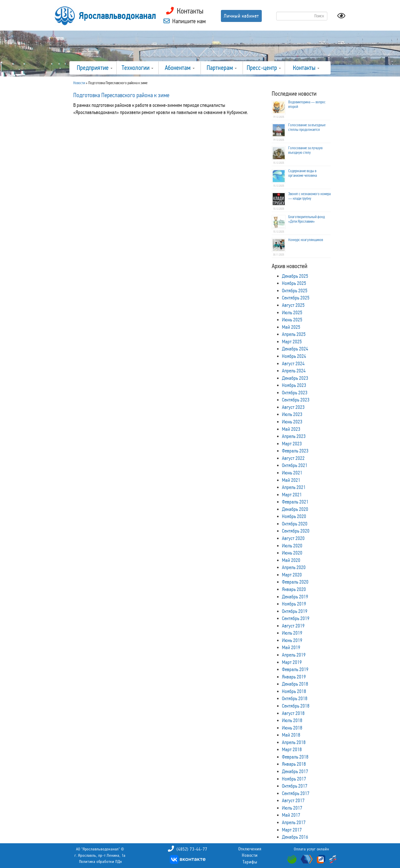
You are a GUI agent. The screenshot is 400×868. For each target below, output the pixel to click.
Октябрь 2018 (295, 698)
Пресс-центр (264, 68)
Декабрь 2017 (295, 771)
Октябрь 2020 (295, 524)
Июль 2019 (292, 633)
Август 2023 (293, 407)
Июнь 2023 (292, 422)
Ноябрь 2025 (294, 283)
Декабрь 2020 (295, 509)
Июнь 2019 (292, 640)
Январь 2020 (294, 589)
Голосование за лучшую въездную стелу (305, 150)
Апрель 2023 (294, 436)
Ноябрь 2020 (294, 516)
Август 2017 (293, 800)
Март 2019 (292, 662)
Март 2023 (292, 444)
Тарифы (250, 862)
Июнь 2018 (292, 728)
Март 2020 (292, 575)
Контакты (306, 68)
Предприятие (95, 68)
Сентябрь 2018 (296, 706)
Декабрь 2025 (295, 276)
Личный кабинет (241, 16)
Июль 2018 (292, 720)
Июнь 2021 (292, 473)
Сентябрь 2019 (296, 618)
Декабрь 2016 (295, 837)
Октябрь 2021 (295, 465)
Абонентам (180, 68)
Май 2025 (291, 327)
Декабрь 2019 (295, 597)
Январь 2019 (294, 677)
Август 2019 (293, 626)
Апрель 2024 (294, 371)
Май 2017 (291, 815)
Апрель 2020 (294, 567)
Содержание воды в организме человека (303, 173)
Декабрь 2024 (295, 349)
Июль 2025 (292, 312)
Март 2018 (292, 749)
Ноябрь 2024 (294, 356)
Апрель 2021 (294, 487)
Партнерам (222, 68)
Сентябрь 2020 (296, 531)
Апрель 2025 (294, 334)
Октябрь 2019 (295, 611)
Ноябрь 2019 (294, 604)
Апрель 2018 (294, 742)
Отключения (250, 849)
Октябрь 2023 (295, 393)
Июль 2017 (292, 808)
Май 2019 (291, 647)
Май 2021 (291, 480)
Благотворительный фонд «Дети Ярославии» (307, 219)
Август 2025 (293, 305)
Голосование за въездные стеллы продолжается (307, 127)
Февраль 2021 (295, 502)
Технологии (137, 68)
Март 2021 (292, 495)
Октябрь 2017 (295, 786)
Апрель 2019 (294, 655)
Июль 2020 (292, 546)
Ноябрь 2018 (294, 691)
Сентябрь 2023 (296, 400)
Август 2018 (293, 713)
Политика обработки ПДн (101, 861)
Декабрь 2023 (295, 378)
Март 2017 (292, 830)
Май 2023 (291, 429)
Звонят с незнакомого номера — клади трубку (309, 196)
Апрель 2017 (294, 822)
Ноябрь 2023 (294, 385)
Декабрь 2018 (295, 684)
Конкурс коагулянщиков (306, 240)
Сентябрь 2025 (296, 298)
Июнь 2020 (292, 553)
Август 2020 (293, 538)
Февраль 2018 (295, 757)
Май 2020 (291, 560)
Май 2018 (291, 735)
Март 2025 (292, 342)
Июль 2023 (292, 414)
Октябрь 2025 (295, 291)
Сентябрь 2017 (296, 793)
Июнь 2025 (292, 320)
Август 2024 (293, 363)
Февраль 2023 (295, 451)
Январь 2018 (294, 764)
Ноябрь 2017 (294, 779)
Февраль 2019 (295, 669)
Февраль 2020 (295, 582)
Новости (250, 855)
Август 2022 (293, 458)
